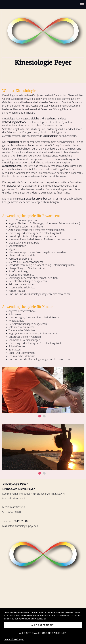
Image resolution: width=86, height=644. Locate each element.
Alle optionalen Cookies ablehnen (43, 633)
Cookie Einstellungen (14, 639)
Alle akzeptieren (43, 625)
